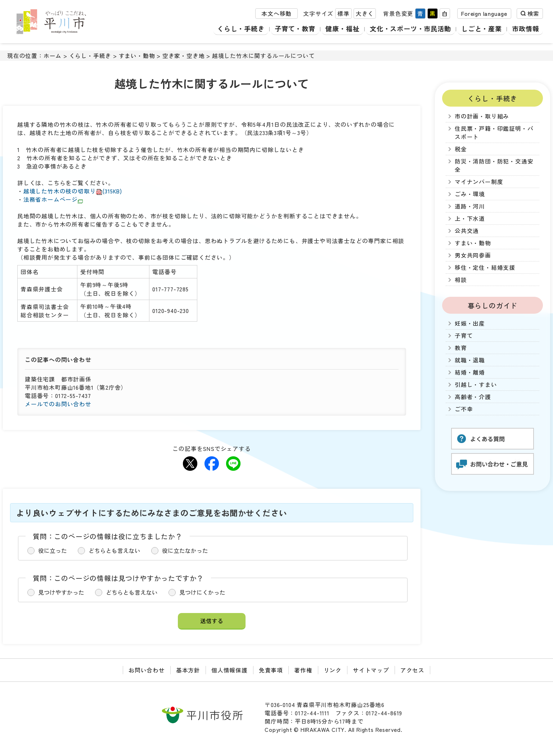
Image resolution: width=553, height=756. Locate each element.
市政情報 (526, 29)
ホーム (53, 56)
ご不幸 (464, 409)
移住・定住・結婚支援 (485, 267)
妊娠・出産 (470, 323)
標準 (343, 14)
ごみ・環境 (470, 194)
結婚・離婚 (470, 372)
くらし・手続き (237, 29)
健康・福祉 (340, 29)
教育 (461, 348)
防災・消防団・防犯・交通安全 (494, 165)
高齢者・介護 (473, 397)
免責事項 (271, 670)
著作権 (303, 670)
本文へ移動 (276, 14)
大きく (365, 14)
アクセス (412, 670)
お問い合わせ (147, 670)
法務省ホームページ (53, 199)
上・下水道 (470, 218)
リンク (333, 670)
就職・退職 (470, 360)
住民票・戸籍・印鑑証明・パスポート (494, 133)
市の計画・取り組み (482, 116)
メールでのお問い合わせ (58, 404)
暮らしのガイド (493, 305)
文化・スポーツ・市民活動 (409, 29)
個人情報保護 (230, 670)
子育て (464, 335)
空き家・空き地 (184, 56)
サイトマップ (371, 670)
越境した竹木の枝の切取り (73, 191)
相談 (461, 280)
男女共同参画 (473, 255)
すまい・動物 (137, 56)
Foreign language (484, 14)
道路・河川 (470, 206)
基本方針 (188, 670)
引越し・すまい (476, 384)
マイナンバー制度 (479, 182)
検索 (533, 14)
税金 (461, 149)
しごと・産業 (482, 29)
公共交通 (467, 231)
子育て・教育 (292, 29)
